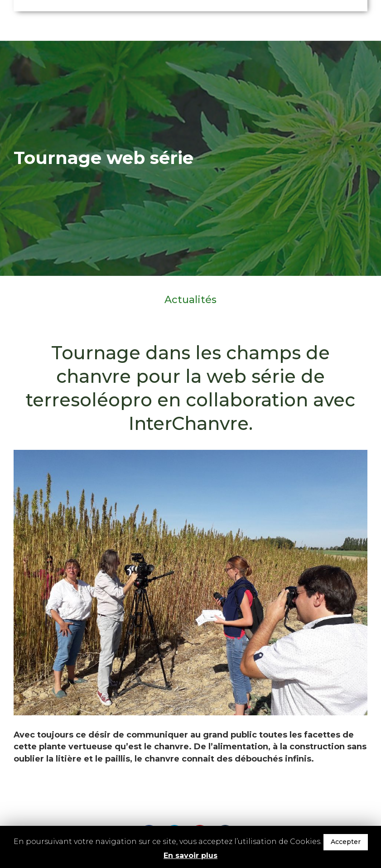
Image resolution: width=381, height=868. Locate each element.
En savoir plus (190, 856)
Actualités (190, 300)
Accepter (346, 842)
